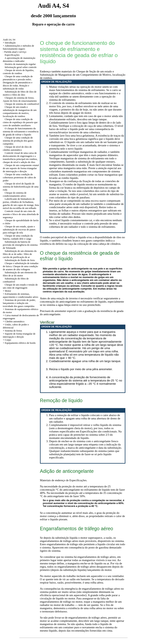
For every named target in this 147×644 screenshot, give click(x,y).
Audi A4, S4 (9, 40)
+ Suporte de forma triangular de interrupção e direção (19, 335)
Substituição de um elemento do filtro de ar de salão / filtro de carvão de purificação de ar (20, 254)
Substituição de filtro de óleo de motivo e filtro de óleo (20, 93)
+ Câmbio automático (14, 321)
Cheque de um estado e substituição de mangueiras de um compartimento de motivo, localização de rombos (20, 112)
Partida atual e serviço (15, 52)
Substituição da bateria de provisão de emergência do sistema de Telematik (20, 245)
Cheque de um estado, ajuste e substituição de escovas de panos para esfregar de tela (19, 230)
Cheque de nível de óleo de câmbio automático (17, 148)
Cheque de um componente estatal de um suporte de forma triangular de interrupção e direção (21, 168)
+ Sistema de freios (12, 331)
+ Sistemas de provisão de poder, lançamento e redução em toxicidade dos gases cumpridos (19, 303)
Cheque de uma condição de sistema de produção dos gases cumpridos (18, 141)
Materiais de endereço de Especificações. (64, 480)
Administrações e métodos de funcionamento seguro (18, 47)
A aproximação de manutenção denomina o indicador (19, 59)
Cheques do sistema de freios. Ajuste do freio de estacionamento (20, 99)
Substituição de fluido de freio (20, 260)
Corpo (8, 340)
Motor (8, 291)
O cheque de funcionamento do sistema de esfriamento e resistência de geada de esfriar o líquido (21, 131)
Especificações (12, 55)
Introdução (10, 43)
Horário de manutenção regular (20, 64)
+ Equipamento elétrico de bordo (19, 343)
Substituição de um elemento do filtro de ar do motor (20, 274)
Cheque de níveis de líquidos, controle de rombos (18, 72)
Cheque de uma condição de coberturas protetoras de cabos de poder (19, 177)
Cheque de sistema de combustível (22, 104)
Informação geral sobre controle (21, 67)
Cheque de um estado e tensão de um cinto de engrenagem (20, 286)
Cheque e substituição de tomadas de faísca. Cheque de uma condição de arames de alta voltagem (21, 266)
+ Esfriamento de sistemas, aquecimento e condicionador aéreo (20, 295)
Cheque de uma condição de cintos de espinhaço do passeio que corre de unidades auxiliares (20, 122)
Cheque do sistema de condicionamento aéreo (15, 194)
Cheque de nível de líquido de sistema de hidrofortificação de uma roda (21, 187)
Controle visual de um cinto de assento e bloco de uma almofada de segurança (21, 214)
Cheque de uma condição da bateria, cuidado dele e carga (18, 237)
